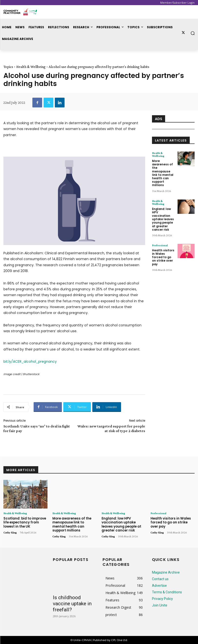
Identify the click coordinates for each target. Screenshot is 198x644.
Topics (8, 67)
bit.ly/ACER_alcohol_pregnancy (30, 361)
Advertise (159, 585)
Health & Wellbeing (31, 67)
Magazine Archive (166, 572)
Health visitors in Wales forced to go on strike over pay (164, 251)
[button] (193, 33)
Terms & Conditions (167, 591)
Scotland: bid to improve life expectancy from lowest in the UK (24, 522)
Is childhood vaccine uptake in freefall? (72, 603)
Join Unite (160, 605)
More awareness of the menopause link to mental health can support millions (162, 172)
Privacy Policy (162, 598)
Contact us (160, 578)
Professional (160, 242)
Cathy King (10, 532)
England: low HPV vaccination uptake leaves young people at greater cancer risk (163, 216)
